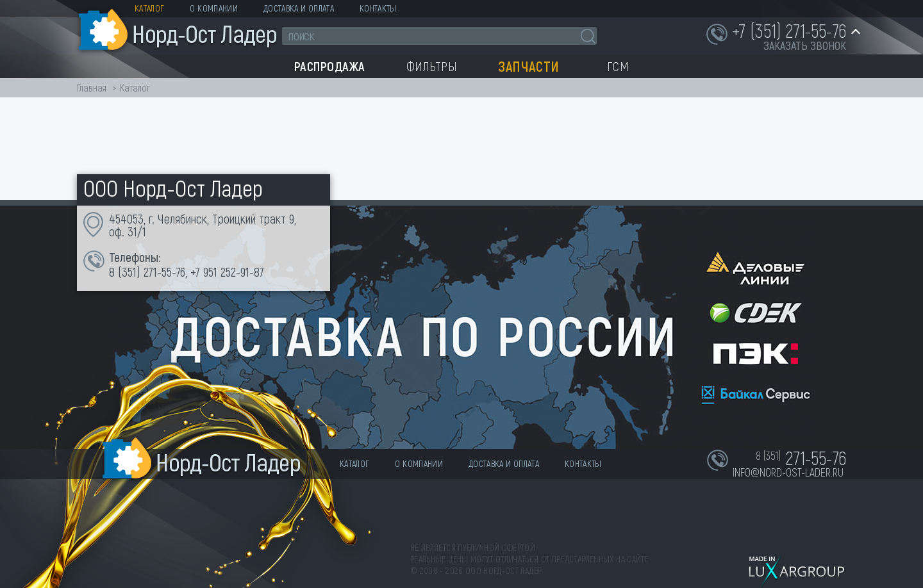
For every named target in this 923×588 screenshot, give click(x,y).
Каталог (149, 8)
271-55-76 (164, 272)
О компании (214, 8)
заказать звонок (805, 45)
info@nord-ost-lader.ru (788, 472)
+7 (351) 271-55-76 (789, 30)
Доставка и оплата (299, 8)
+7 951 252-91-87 (227, 272)
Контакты (378, 8)
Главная (92, 87)
